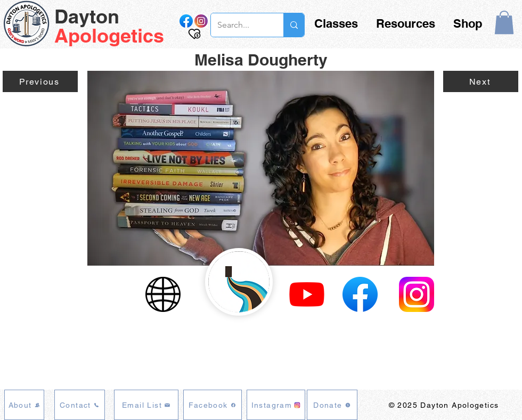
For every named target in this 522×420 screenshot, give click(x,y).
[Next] (481, 81)
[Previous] (40, 81)
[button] (504, 22)
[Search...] (239, 25)
